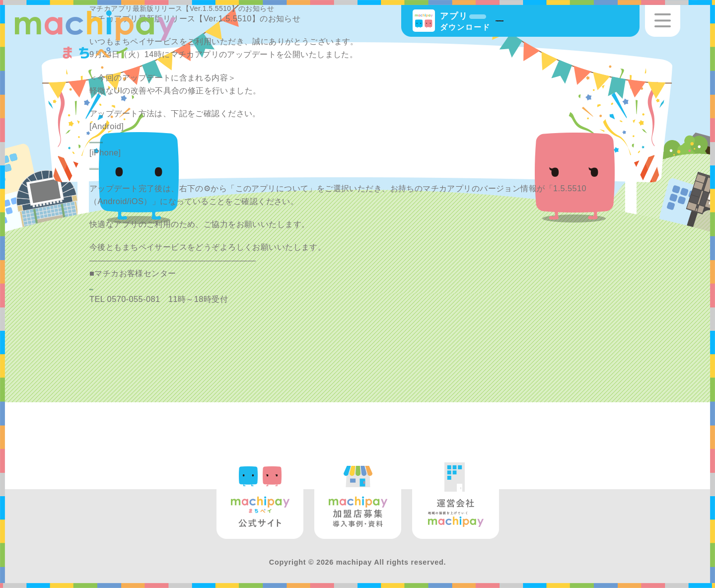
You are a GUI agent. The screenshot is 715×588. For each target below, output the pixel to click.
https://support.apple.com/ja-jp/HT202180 (168, 165)
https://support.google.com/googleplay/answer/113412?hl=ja (204, 139)
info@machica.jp (121, 286)
